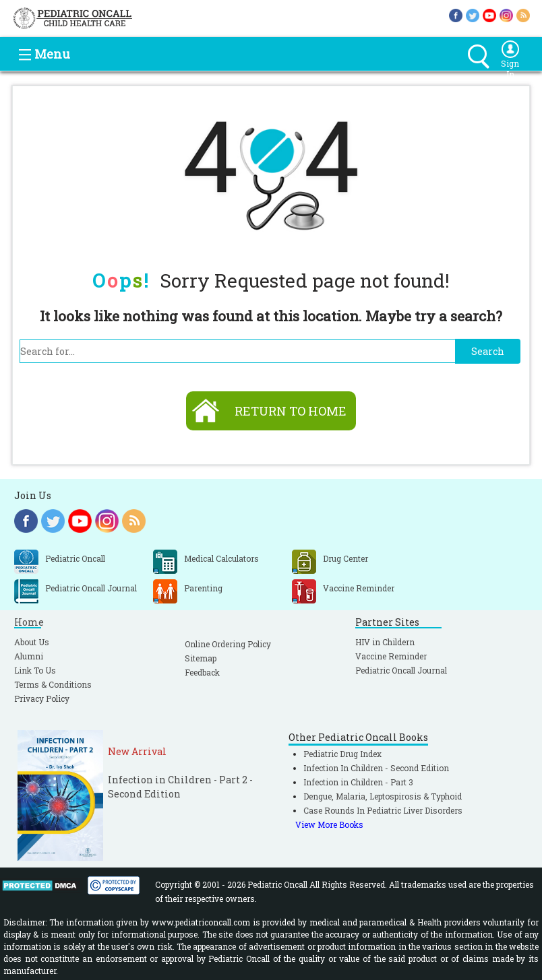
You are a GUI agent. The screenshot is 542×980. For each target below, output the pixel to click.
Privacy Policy (42, 698)
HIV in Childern (385, 642)
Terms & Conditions (53, 684)
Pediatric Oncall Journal (401, 670)
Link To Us (35, 670)
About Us (32, 642)
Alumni (29, 656)
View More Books (329, 824)
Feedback (202, 672)
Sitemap (201, 658)
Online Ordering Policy (228, 644)
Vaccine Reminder (391, 656)
